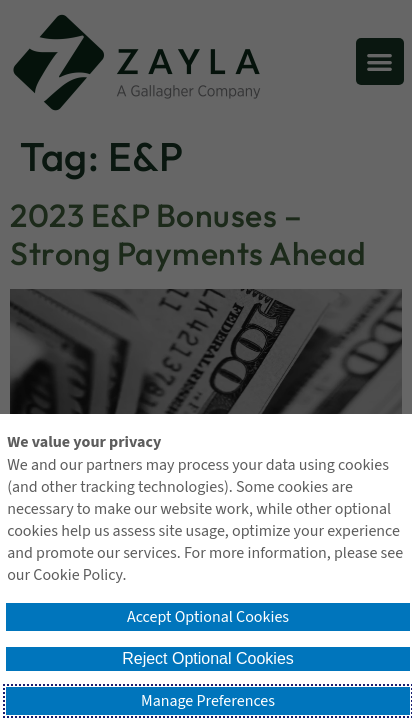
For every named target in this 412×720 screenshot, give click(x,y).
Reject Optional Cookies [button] (208, 658)
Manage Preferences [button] (208, 701)
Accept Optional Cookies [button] (208, 617)
